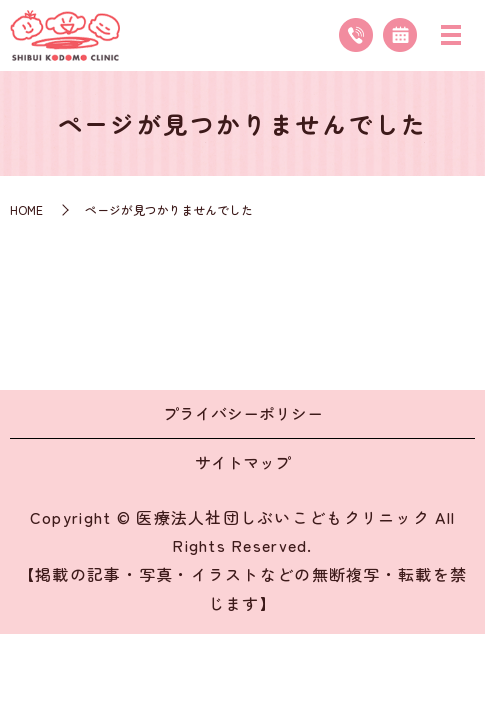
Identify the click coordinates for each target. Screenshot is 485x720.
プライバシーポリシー (243, 413)
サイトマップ (243, 462)
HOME (26, 209)
